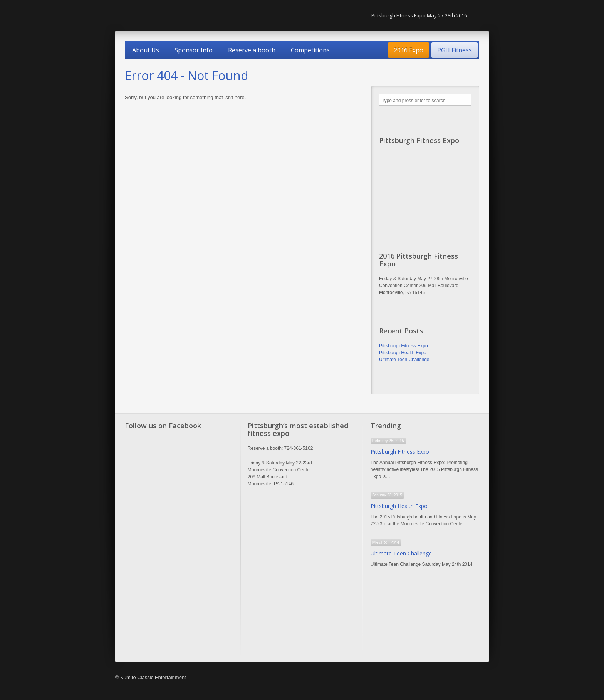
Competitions (310, 50)
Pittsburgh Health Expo (403, 353)
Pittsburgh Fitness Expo (404, 346)
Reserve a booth (252, 50)
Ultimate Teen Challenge (404, 360)
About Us (146, 50)
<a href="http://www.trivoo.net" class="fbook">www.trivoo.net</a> (179, 545)
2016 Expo (409, 50)
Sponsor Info (194, 50)
